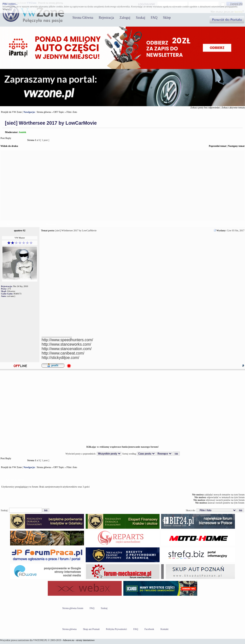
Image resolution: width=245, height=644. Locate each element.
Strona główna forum (73, 608)
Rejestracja (106, 18)
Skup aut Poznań (91, 629)
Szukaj (141, 18)
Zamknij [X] (236, 4)
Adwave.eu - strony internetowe (79, 640)
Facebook (149, 629)
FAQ (154, 18)
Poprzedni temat (218, 146)
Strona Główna (83, 18)
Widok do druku (9, 146)
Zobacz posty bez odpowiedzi (205, 108)
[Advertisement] (122, 185)
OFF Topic (59, 112)
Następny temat (236, 146)
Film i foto (72, 112)
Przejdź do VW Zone (11, 112)
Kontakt (164, 629)
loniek (23, 132)
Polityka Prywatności (116, 629)
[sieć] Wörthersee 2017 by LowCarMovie (51, 123)
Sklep (167, 18)
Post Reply (12, 140)
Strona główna (44, 112)
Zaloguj (125, 18)
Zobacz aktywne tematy (233, 108)
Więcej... (7, 9)
